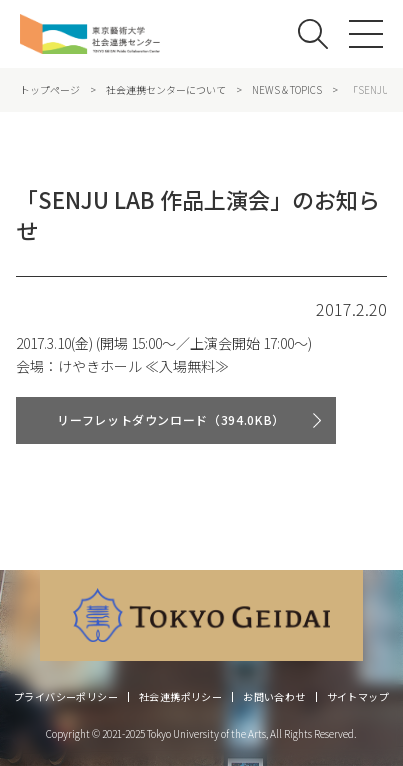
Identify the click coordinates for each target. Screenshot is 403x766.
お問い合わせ (274, 697)
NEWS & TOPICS (287, 90)
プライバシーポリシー (66, 697)
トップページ (50, 90)
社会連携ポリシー (180, 697)
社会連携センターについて (166, 90)
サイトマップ (358, 697)
